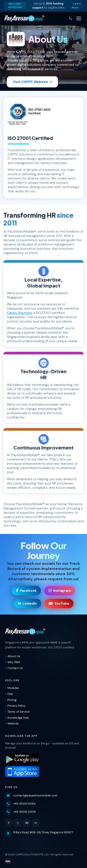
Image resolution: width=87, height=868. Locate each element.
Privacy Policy (15, 706)
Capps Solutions (19, 313)
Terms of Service (17, 712)
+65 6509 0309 (20, 812)
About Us (13, 656)
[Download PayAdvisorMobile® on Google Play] (43, 759)
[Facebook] (9, 823)
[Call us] (71, 19)
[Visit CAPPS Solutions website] (8, 862)
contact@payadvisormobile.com (31, 796)
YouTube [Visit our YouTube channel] (59, 604)
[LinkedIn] (36, 823)
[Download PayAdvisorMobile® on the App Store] (43, 772)
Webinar (12, 723)
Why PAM (13, 662)
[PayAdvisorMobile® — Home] (24, 18)
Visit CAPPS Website (32, 82)
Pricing (11, 700)
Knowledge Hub (17, 718)
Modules (12, 688)
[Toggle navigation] (79, 18)
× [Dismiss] (82, 6)
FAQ (9, 694)
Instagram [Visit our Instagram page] (60, 591)
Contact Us (14, 668)
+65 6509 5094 (20, 804)
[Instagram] (18, 823)
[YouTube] (27, 823)
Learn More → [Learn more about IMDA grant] (77, 6)
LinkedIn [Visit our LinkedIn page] (27, 604)
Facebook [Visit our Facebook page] (26, 591)
